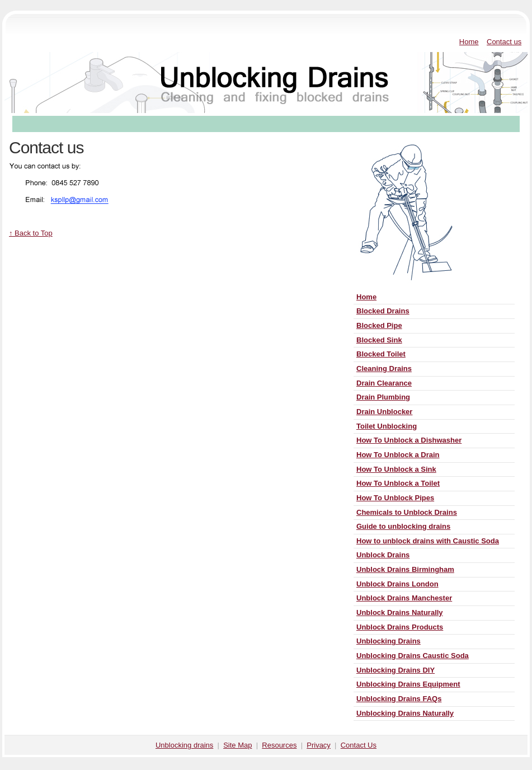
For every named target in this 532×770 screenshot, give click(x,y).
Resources (279, 745)
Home (469, 42)
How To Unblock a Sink (396, 469)
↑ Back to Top (31, 233)
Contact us (504, 42)
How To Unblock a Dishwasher (409, 440)
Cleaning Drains (384, 368)
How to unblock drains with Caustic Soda (428, 541)
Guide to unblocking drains (403, 526)
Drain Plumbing (383, 397)
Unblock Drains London (397, 584)
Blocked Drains (383, 311)
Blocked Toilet (381, 354)
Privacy (319, 745)
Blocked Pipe (379, 325)
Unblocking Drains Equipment (408, 684)
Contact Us (359, 745)
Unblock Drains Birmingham (405, 569)
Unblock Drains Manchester (404, 598)
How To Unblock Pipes (395, 498)
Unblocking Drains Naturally (405, 713)
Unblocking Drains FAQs (399, 699)
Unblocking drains (184, 745)
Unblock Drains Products (400, 627)
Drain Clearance (384, 383)
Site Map (237, 745)
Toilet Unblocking (387, 426)
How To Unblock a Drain (398, 455)
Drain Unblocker (384, 412)
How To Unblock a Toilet (398, 483)
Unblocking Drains (389, 641)
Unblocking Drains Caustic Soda (413, 656)
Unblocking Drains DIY (396, 670)
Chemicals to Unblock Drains (407, 512)
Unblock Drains (383, 555)
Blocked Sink (379, 340)
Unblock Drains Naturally (400, 612)
